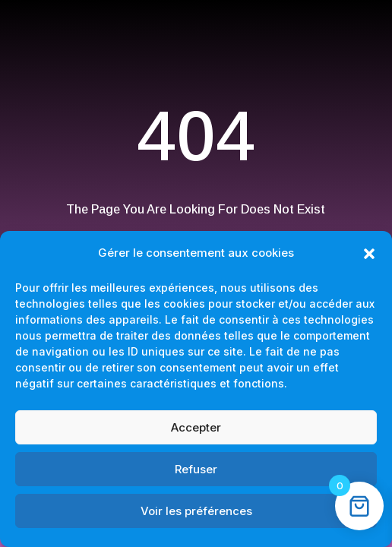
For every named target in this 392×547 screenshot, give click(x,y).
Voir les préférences (196, 511)
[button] (369, 254)
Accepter (196, 427)
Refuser (196, 469)
